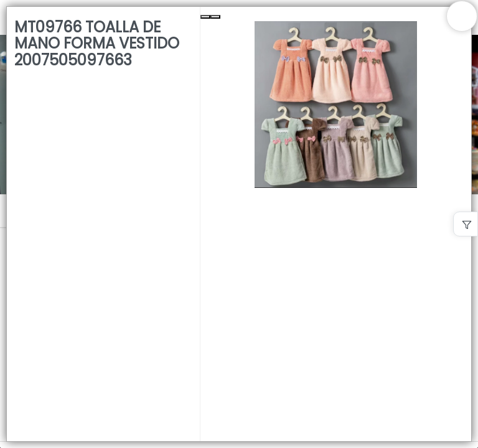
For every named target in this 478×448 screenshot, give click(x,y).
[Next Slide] (215, 17)
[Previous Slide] (205, 17)
